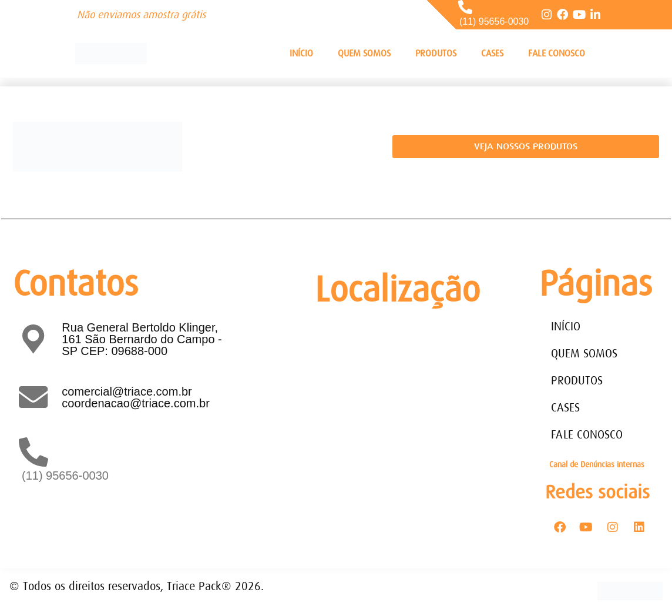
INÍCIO (301, 53)
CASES (492, 53)
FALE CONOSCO (557, 53)
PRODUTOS (436, 53)
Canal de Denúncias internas (597, 464)
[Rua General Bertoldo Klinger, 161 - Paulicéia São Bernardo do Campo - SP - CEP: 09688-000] (402, 407)
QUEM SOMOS (364, 53)
